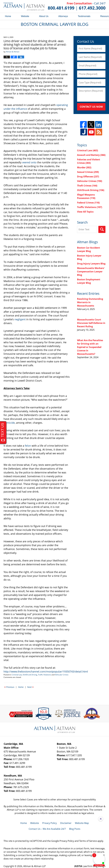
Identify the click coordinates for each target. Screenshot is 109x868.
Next (30, 687)
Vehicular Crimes (62, 675)
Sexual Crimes (88, 172)
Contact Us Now (91, 107)
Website (25, 16)
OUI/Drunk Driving (30, 675)
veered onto (29, 162)
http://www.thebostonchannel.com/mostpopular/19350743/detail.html (46, 671)
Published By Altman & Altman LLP (77, 6)
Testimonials (84, 16)
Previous (9, 687)
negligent (20, 319)
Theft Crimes (87, 186)
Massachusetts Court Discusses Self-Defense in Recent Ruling (91, 323)
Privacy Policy (50, 823)
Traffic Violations (45, 675)
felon (28, 446)
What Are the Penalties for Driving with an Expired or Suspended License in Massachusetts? (90, 347)
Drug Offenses (88, 177)
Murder (84, 167)
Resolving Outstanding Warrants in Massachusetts (90, 302)
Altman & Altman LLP (34, 866)
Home (8, 16)
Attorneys (63, 16)
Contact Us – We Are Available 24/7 (47, 829)
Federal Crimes (88, 203)
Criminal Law (17, 675)
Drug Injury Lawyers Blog (91, 264)
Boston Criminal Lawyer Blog (24, 6)
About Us (44, 16)
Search (102, 229)
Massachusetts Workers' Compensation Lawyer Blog (91, 272)
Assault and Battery (91, 155)
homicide (9, 423)
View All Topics (85, 212)
